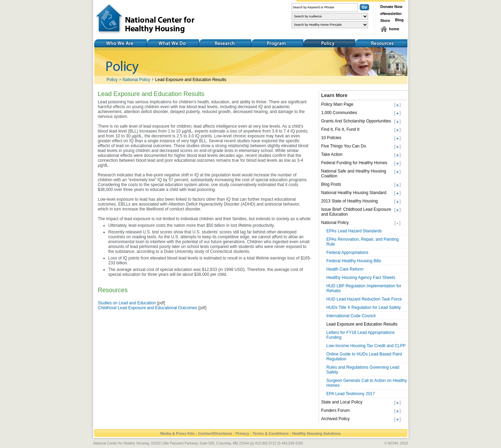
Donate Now (391, 7)
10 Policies (331, 138)
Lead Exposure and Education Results (191, 80)
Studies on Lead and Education (127, 303)
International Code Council (351, 316)
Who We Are (120, 43)
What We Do (173, 43)
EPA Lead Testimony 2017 (351, 394)
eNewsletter (391, 14)
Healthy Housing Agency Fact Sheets (361, 278)
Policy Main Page (337, 104)
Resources (381, 43)
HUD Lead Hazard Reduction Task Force (364, 299)
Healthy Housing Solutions (316, 433)
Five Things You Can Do (344, 146)
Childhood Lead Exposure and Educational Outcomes (148, 308)
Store (385, 21)
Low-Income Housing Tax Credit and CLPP (366, 346)
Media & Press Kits (178, 433)
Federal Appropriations (347, 253)
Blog (399, 20)
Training (277, 43)
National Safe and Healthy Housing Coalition (354, 174)
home (394, 29)
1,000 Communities (339, 113)
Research (225, 43)
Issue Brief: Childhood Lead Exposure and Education (356, 212)
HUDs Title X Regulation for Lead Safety (364, 307)
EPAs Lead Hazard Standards (354, 231)
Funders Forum (335, 410)
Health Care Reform (345, 269)
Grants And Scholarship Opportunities (356, 121)
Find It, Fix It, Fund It (340, 129)
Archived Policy (335, 419)
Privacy (242, 433)
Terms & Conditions (271, 433)
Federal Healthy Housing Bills (354, 261)
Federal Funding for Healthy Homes (354, 163)
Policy (329, 43)
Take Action (332, 154)
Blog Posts (331, 184)
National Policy (136, 80)
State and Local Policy (342, 402)
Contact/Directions (215, 433)
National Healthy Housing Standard (354, 193)
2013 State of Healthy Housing (349, 201)
